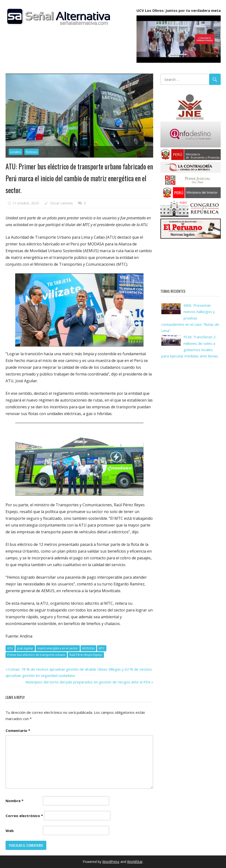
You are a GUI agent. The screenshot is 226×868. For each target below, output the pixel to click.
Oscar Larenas (62, 203)
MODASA (88, 648)
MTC (102, 648)
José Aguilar (25, 648)
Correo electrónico (24, 816)
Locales (15, 152)
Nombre (14, 801)
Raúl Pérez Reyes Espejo (86, 655)
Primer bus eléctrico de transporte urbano (36, 655)
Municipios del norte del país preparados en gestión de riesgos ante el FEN (88, 682)
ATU (10, 648)
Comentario (18, 730)
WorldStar (135, 862)
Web (10, 831)
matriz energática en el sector (58, 648)
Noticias (32, 152)
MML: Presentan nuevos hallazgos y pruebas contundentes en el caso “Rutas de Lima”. (190, 318)
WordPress (111, 862)
